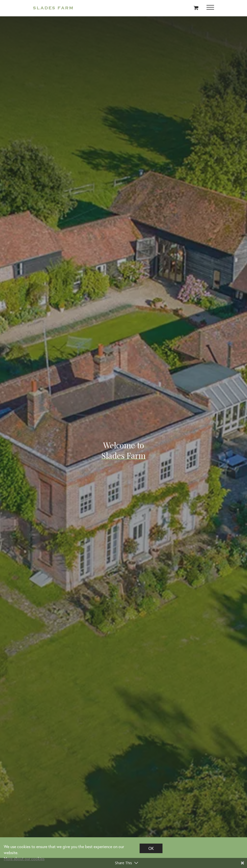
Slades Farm (53, 8)
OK (151, 848)
